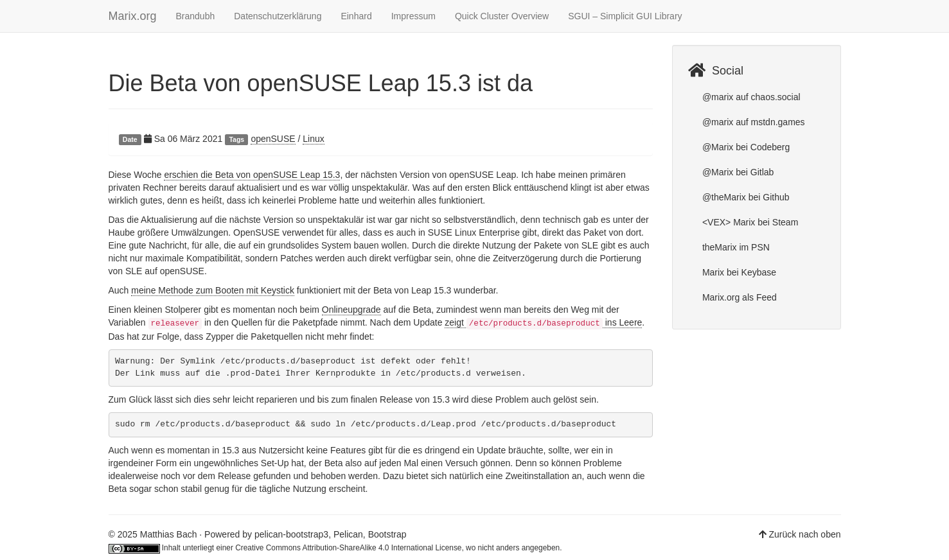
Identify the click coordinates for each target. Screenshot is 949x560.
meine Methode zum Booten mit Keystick (213, 290)
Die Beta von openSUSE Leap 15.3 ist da (321, 83)
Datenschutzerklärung (278, 16)
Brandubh (196, 16)
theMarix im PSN (735, 247)
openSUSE (273, 139)
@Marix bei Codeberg (745, 147)
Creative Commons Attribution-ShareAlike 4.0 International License (348, 548)
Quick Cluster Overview (502, 16)
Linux (313, 139)
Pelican (348, 534)
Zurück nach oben (804, 534)
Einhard (356, 16)
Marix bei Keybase (738, 272)
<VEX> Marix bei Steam (749, 222)
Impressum (413, 16)
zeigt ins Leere (543, 323)
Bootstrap (387, 534)
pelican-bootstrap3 (291, 534)
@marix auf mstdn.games (752, 122)
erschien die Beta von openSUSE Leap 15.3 (252, 175)
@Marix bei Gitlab (737, 172)
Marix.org (133, 16)
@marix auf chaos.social (750, 97)
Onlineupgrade (351, 310)
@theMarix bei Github (745, 197)
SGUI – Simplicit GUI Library (625, 16)
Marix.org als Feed (738, 297)
